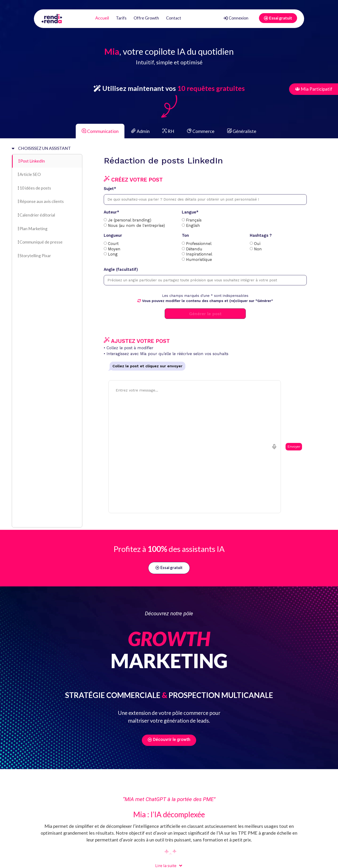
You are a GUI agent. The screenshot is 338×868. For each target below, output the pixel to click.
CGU (106, 863)
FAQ (116, 863)
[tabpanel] (202, 284)
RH (168, 131)
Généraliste (241, 131)
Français (194, 220)
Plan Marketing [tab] (33, 229)
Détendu (194, 249)
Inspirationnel (199, 254)
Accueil (102, 18)
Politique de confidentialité (145, 863)
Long (113, 254)
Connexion (236, 18)
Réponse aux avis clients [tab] (41, 201)
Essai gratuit (278, 18)
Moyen (114, 249)
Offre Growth (146, 18)
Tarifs (121, 18)
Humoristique (199, 260)
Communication (100, 131)
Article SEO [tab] (29, 174)
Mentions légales (185, 863)
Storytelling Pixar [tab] (34, 256)
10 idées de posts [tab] (34, 188)
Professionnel (199, 244)
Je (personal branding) (130, 220)
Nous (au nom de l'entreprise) (136, 226)
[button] (71, 838)
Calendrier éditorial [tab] (36, 215)
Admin (140, 131)
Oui (257, 244)
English (193, 226)
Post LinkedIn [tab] (32, 161)
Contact (174, 18)
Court (113, 244)
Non (258, 249)
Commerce (200, 131)
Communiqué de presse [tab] (40, 242)
